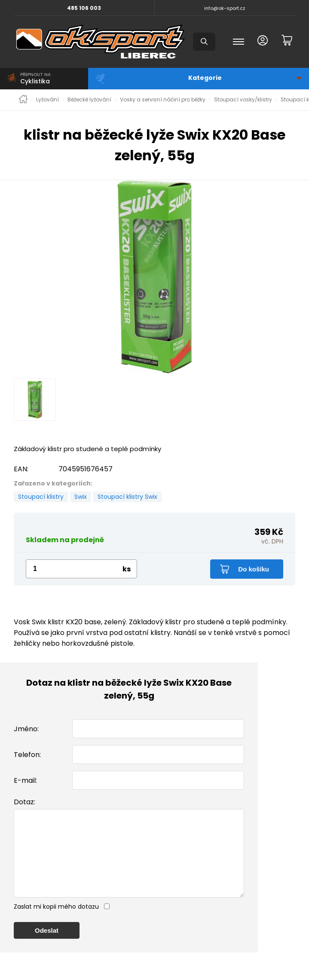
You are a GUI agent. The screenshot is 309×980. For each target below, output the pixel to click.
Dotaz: (24, 802)
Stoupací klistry (41, 497)
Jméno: (26, 729)
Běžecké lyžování (89, 100)
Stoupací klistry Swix (127, 497)
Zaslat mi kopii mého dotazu (56, 924)
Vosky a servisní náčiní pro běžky (163, 100)
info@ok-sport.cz (225, 8)
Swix (81, 497)
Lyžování (47, 100)
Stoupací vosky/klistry (243, 100)
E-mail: (25, 780)
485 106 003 (84, 8)
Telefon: (27, 755)
